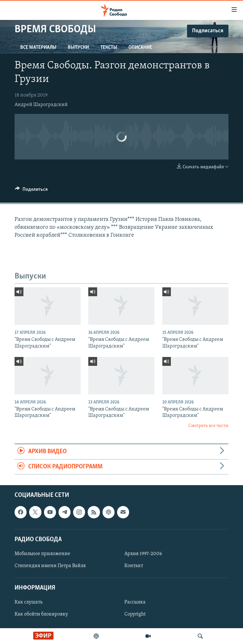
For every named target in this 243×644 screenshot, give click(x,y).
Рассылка (135, 602)
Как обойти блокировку (41, 614)
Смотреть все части (208, 426)
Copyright (135, 614)
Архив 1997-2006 (143, 554)
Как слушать (28, 602)
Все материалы (38, 47)
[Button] (31, 191)
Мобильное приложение (42, 554)
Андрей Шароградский (41, 105)
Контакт (134, 566)
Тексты (109, 47)
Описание (140, 47)
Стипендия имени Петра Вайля (50, 566)
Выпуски (78, 47)
